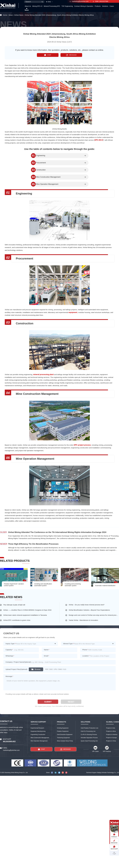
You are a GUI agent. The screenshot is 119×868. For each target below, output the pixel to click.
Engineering (41, 156)
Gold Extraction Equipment (65, 735)
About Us (28, 6)
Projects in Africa (111, 731)
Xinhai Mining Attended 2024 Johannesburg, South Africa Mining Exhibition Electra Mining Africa (59, 15)
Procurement (41, 163)
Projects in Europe (111, 738)
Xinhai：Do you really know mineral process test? (87, 605)
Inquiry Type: (10, 644)
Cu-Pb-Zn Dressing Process (89, 735)
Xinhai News (19, 15)
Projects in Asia (111, 728)
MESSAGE (71, 55)
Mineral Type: (68, 644)
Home (5, 15)
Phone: (85, 650)
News (27, 10)
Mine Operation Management (47, 184)
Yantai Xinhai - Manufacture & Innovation (83, 620)
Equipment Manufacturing (38, 731)
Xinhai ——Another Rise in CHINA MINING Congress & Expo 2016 (27, 610)
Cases (112, 6)
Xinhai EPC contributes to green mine (17, 620)
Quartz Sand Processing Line (89, 741)
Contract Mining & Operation (84, 6)
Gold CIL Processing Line (88, 731)
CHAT (48, 55)
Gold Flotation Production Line (90, 728)
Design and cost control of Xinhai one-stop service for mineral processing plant (94, 615)
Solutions (105, 6)
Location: (86, 656)
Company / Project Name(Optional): (18, 662)
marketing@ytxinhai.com (79, 1)
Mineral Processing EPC (52, 6)
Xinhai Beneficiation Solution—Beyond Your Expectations (89, 610)
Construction (41, 170)
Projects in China (111, 741)
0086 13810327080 (101, 1)
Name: (47, 650)
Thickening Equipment (63, 738)
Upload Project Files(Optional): (17, 669)
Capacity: (9, 650)
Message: (9, 676)
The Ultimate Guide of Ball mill (14, 605)
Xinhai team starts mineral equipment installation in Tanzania (25, 615)
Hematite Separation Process (89, 738)
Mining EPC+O (37, 6)
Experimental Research (37, 728)
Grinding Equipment (63, 728)
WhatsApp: (10, 656)
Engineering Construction (38, 735)
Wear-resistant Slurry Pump (65, 741)
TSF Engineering (67, 6)
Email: (47, 656)
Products (98, 6)
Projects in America (112, 735)
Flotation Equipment (63, 731)
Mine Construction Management (48, 177)
